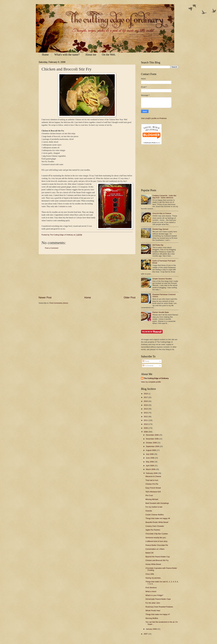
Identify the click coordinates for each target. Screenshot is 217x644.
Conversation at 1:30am (155, 549)
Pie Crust (149, 495)
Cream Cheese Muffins (155, 515)
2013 (146, 413)
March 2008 (151, 469)
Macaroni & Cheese (153, 476)
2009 (146, 428)
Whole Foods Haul (153, 611)
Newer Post (45, 298)
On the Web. (109, 55)
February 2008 (152, 473)
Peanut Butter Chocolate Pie (157, 545)
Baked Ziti (149, 553)
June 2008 (150, 458)
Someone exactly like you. (156, 538)
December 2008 (152, 435)
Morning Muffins (152, 618)
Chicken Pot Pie (152, 484)
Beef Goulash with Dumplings (157, 503)
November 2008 (152, 439)
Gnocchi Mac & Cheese (162, 213)
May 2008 (150, 462)
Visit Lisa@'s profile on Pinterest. (154, 118)
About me (91, 55)
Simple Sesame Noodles (162, 279)
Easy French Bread (153, 488)
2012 (146, 417)
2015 (146, 405)
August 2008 (151, 450)
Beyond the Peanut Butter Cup (158, 557)
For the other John (153, 603)
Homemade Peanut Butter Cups (158, 599)
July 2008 (150, 454)
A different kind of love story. (157, 541)
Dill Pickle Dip (158, 245)
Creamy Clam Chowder (155, 526)
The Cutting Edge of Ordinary (156, 378)
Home (45, 55)
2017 (146, 397)
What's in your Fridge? (154, 595)
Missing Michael (152, 499)
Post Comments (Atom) (59, 303)
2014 (146, 409)
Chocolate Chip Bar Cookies (157, 534)
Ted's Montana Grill (153, 492)
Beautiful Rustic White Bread (157, 522)
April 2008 (150, 466)
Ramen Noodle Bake (161, 312)
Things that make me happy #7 (158, 614)
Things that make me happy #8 (158, 518)
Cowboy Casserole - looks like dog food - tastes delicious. (164, 197)
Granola (149, 511)
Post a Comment (52, 248)
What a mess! (151, 591)
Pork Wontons (151, 588)
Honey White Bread (153, 564)
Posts (146, 361)
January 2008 (152, 629)
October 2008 (152, 443)
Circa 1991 (150, 574)
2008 (146, 432)
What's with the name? (67, 55)
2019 (146, 394)
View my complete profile (151, 382)
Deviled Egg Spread (160, 229)
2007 (146, 634)
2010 (146, 424)
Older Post (130, 298)
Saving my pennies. (153, 578)
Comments (148, 366)
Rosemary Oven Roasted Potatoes (159, 607)
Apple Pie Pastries (153, 530)
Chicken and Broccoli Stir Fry (157, 560)
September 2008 (153, 446)
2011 (146, 420)
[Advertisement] (87, 275)
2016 (146, 401)
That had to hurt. (152, 480)
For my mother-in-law (154, 507)
